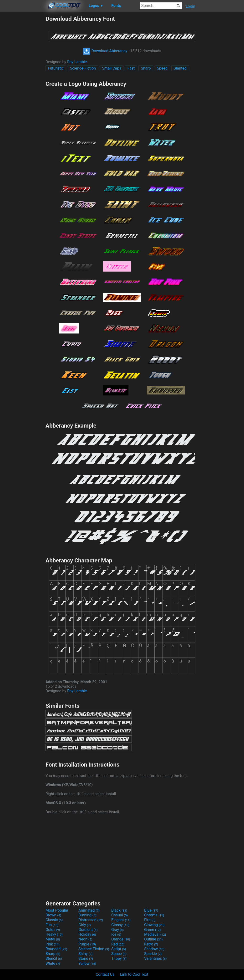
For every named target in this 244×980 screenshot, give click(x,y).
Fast (131, 68)
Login (191, 6)
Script (119, 949)
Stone (86, 958)
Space (119, 954)
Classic (54, 920)
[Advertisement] (23, 87)
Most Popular (57, 910)
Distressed (91, 920)
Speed (162, 68)
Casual (119, 915)
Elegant (121, 920)
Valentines (155, 958)
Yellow (87, 963)
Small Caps (112, 68)
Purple (87, 944)
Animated (89, 910)
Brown (53, 915)
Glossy (120, 925)
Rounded (56, 949)
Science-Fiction (83, 68)
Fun (52, 925)
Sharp (146, 68)
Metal (53, 939)
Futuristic (56, 68)
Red (118, 944)
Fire (150, 920)
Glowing (154, 925)
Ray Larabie (77, 62)
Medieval (155, 934)
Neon (85, 939)
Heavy (54, 934)
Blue (151, 910)
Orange (121, 939)
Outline (153, 939)
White (53, 963)
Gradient (88, 930)
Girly (85, 925)
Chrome (154, 915)
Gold (53, 930)
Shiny (85, 954)
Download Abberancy (105, 51)
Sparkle (153, 954)
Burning (87, 915)
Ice (116, 934)
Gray (117, 930)
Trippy (119, 958)
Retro (151, 944)
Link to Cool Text (134, 974)
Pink (53, 944)
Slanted (180, 68)
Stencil (54, 958)
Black (119, 910)
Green (152, 930)
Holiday (87, 934)
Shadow (154, 949)
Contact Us (105, 974)
